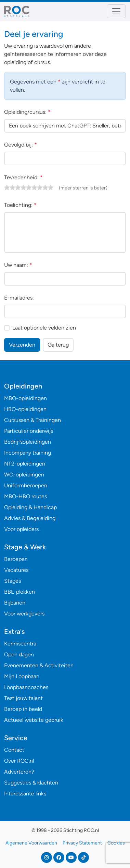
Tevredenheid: (23, 177)
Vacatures (16, 570)
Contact (14, 750)
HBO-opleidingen (25, 409)
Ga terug (58, 345)
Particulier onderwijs (29, 431)
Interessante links (25, 794)
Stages (12, 581)
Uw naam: (18, 265)
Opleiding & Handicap (30, 507)
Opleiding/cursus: (27, 112)
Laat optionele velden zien (44, 328)
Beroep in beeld (23, 709)
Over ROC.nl (19, 761)
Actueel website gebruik (34, 720)
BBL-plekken (19, 592)
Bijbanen (15, 603)
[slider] (29, 187)
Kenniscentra (20, 644)
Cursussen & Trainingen (32, 420)
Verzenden (22, 345)
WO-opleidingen (24, 475)
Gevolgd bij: (21, 145)
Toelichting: (20, 205)
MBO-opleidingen (25, 398)
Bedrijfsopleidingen (28, 442)
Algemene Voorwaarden (31, 843)
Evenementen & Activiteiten (39, 665)
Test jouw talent (23, 698)
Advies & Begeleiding (30, 518)
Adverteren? (19, 772)
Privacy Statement (82, 843)
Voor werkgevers (24, 614)
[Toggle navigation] (116, 11)
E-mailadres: (19, 298)
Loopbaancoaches (26, 687)
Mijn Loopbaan (22, 676)
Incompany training (28, 453)
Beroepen (16, 559)
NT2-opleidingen (25, 464)
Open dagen (19, 654)
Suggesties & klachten (31, 783)
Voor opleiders (21, 529)
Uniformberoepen (26, 485)
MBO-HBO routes (25, 496)
